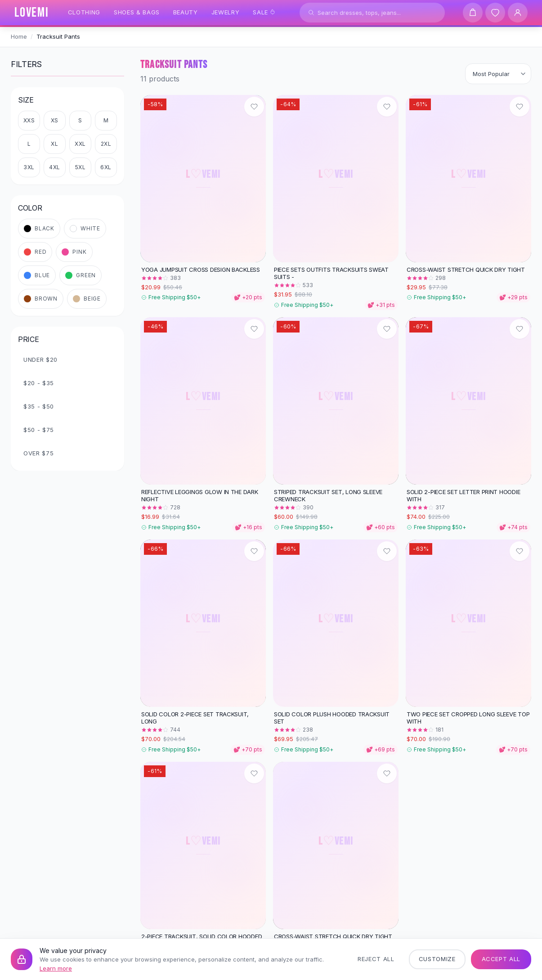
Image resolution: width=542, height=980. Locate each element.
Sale (264, 12)
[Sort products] (498, 74)
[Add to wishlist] (254, 107)
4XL (55, 167)
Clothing (84, 12)
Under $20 (40, 360)
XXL (80, 144)
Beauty (186, 12)
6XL (106, 167)
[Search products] (372, 13)
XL (54, 144)
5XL (81, 167)
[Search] (311, 13)
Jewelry (226, 12)
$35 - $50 (39, 406)
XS (55, 120)
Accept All (501, 959)
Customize (437, 959)
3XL (29, 167)
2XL (106, 144)
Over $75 (38, 453)
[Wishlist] (495, 13)
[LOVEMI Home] (32, 13)
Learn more (56, 968)
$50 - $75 (39, 430)
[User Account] (518, 13)
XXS (29, 120)
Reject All (376, 959)
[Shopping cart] (473, 13)
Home (19, 36)
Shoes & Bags (137, 12)
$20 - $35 (39, 383)
